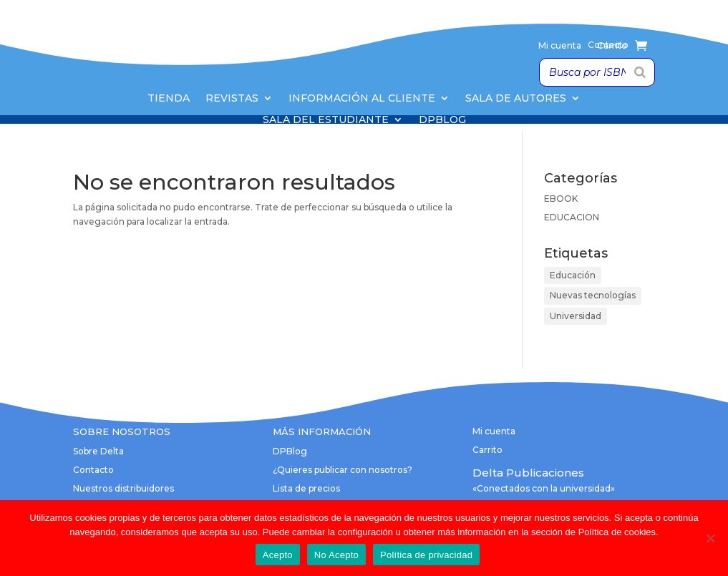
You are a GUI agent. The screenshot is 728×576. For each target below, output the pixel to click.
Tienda (169, 99)
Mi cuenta (560, 46)
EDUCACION (572, 217)
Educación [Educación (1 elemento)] (573, 275)
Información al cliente (362, 99)
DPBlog (442, 120)
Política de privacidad (426, 555)
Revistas (232, 99)
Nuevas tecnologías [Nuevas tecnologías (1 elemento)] (593, 295)
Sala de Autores (516, 99)
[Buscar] (640, 72)
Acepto (278, 555)
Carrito (612, 46)
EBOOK (561, 199)
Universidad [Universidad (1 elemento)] (576, 316)
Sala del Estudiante (326, 120)
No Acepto (336, 555)
